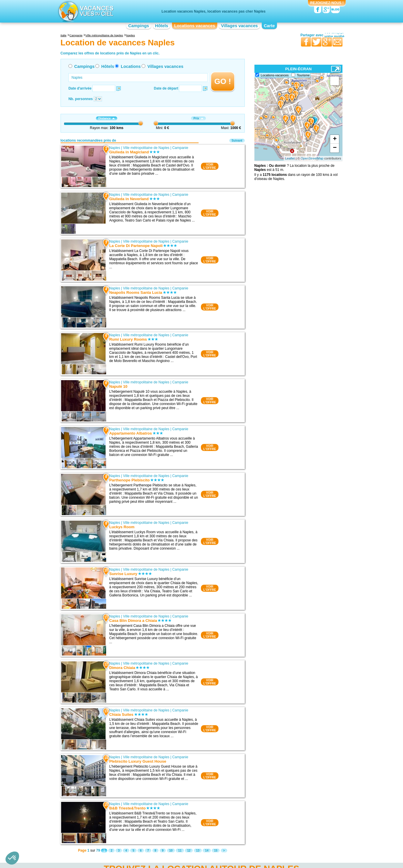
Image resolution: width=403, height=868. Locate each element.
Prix (198, 118)
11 (180, 851)
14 (207, 851)
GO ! (223, 81)
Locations (131, 66)
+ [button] (335, 139)
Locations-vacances (275, 75)
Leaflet (290, 158)
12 (189, 851)
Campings (138, 26)
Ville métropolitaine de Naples (146, 148)
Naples (114, 148)
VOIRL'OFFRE (210, 166)
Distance (107, 118)
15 (216, 851)
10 (171, 851)
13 (198, 851)
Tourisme (303, 75)
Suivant (237, 141)
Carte (269, 26)
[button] (12, 858)
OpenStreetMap (312, 158)
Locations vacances (194, 26)
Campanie (180, 148)
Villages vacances (240, 26)
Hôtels (162, 26)
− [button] (335, 148)
